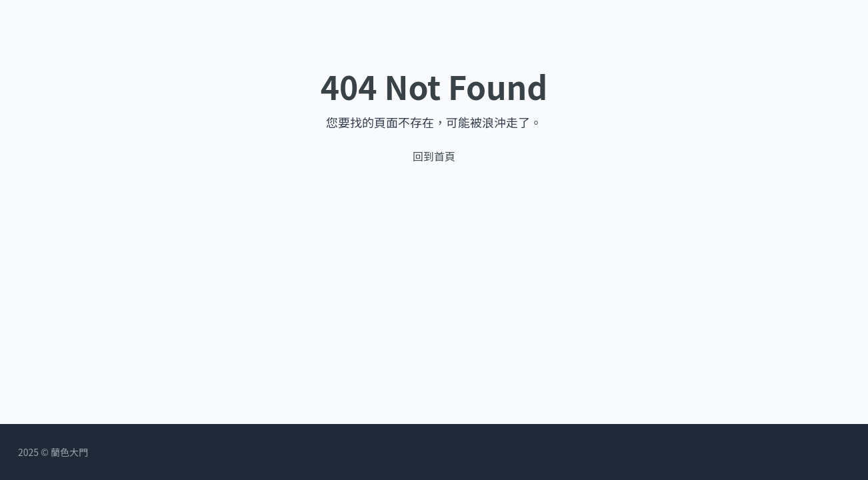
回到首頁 (434, 156)
